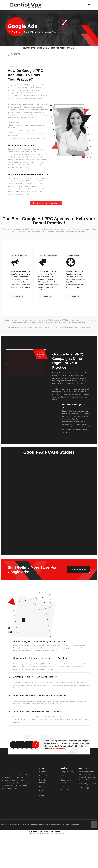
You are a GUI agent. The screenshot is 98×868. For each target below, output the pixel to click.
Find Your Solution (18, 297)
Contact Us (43, 829)
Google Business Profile (67, 815)
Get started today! (59, 782)
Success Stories (45, 809)
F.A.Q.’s (42, 825)
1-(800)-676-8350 (89, 817)
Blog (41, 820)
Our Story (43, 805)
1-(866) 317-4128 (88, 822)
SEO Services (66, 809)
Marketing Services (43, 815)
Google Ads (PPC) (67, 805)
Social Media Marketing (66, 822)
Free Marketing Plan (79, 569)
